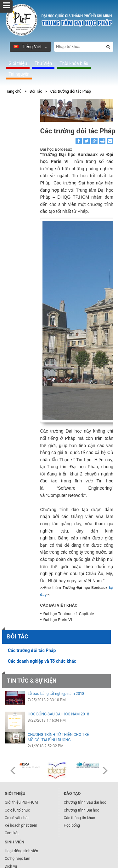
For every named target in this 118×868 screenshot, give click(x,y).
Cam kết (12, 833)
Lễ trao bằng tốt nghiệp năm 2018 (56, 694)
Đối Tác (36, 91)
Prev (13, 771)
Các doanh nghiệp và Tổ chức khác (42, 661)
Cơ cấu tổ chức (17, 810)
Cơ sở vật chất (17, 818)
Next (105, 771)
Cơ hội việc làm (17, 859)
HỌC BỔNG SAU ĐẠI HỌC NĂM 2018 (58, 714)
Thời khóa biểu (74, 63)
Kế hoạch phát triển (21, 825)
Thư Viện (43, 63)
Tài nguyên (19, 74)
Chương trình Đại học (81, 810)
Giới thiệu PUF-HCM (21, 802)
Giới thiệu (18, 63)
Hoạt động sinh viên (21, 851)
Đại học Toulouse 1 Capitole (69, 614)
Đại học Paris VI (58, 620)
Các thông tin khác (79, 818)
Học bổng (72, 825)
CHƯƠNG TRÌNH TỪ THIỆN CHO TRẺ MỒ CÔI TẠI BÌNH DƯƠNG (58, 737)
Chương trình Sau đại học (85, 802)
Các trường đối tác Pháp (71, 91)
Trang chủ (13, 91)
